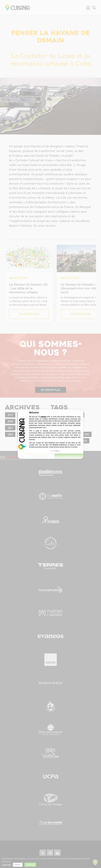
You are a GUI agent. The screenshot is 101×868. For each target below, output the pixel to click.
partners (43, 417)
